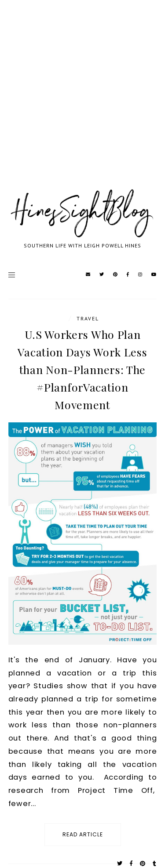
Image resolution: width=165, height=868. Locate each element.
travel (88, 318)
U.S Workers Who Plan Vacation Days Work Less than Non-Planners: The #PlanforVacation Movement (82, 369)
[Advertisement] (82, 104)
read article (83, 834)
